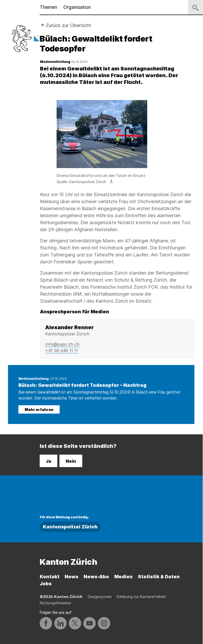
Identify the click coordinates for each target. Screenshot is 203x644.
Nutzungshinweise (55, 603)
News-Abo (96, 577)
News (72, 577)
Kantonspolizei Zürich (70, 527)
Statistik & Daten (159, 577)
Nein (71, 461)
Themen (48, 7)
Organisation (77, 7)
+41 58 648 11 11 (62, 350)
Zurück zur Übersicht (69, 25)
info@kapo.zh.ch (62, 344)
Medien (123, 577)
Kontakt (50, 577)
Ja (49, 461)
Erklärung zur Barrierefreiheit (141, 597)
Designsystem (100, 597)
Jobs (46, 584)
